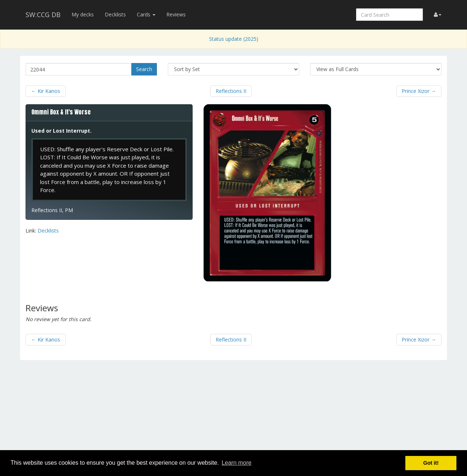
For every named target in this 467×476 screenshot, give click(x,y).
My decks (83, 14)
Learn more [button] (236, 463)
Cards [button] (146, 14)
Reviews (176, 14)
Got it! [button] (431, 463)
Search (144, 69)
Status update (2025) (234, 39)
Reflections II (231, 91)
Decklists (115, 14)
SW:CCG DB (43, 15)
